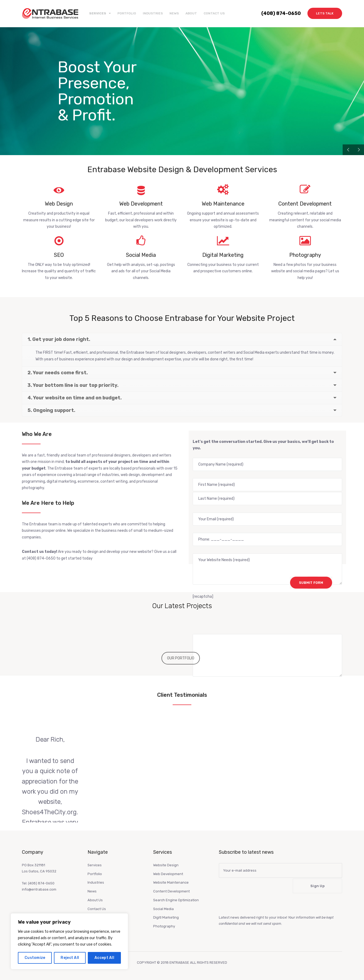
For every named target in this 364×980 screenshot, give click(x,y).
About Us (95, 900)
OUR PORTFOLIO (181, 658)
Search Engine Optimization (176, 900)
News (174, 13)
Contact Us (214, 13)
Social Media (163, 909)
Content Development (171, 891)
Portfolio (127, 13)
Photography (164, 926)
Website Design (166, 865)
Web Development (168, 874)
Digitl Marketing (166, 917)
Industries (153, 13)
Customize (35, 958)
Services (95, 865)
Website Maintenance (171, 882)
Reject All (70, 958)
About (191, 13)
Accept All (104, 958)
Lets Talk (325, 13)
